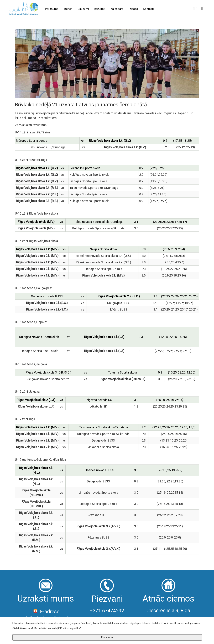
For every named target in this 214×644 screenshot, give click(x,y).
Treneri (68, 9)
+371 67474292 (107, 611)
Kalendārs (117, 9)
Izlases (133, 9)
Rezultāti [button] (100, 9)
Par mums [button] (52, 9)
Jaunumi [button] (83, 9)
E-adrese (46, 612)
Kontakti (148, 9)
